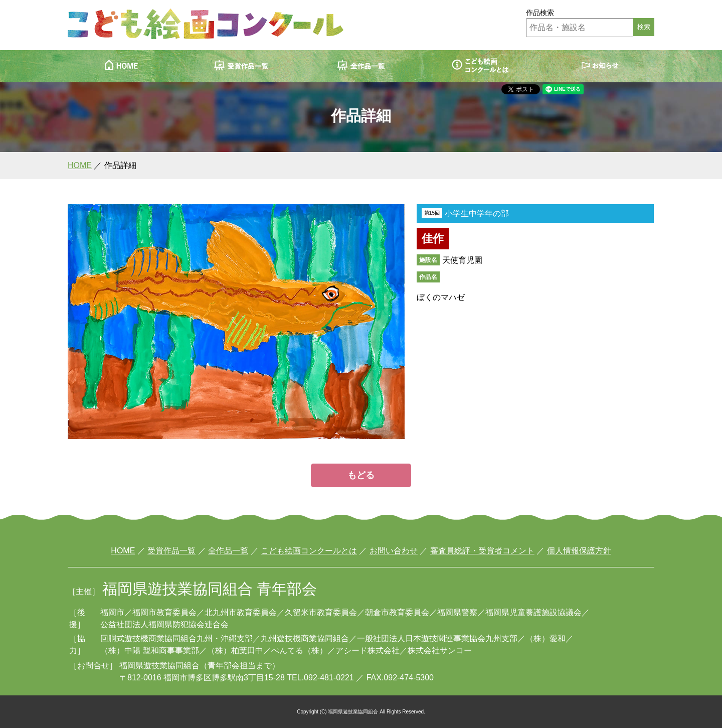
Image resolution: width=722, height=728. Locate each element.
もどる (361, 475)
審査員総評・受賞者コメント (482, 551)
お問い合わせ (394, 551)
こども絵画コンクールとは (309, 551)
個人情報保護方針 (579, 551)
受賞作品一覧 (171, 551)
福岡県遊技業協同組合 (159, 666)
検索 (644, 27)
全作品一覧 (228, 551)
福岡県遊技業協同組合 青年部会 (210, 589)
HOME (80, 165)
